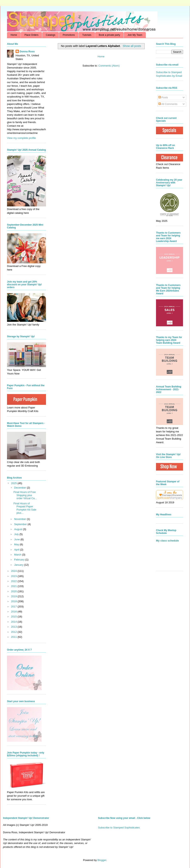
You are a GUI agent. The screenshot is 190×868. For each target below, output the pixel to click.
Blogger (102, 860)
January (19, 565)
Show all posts (132, 46)
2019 (14, 596)
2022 (14, 581)
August (19, 529)
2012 (14, 632)
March (18, 555)
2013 (14, 627)
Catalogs (50, 35)
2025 (14, 483)
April (17, 550)
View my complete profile (21, 138)
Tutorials (87, 35)
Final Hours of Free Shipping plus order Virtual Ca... (25, 495)
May (17, 544)
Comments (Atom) (109, 66)
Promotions (69, 35)
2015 (14, 617)
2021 (14, 586)
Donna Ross (27, 51)
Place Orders (31, 35)
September (21, 524)
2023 (14, 576)
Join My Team (135, 35)
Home (14, 35)
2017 (14, 607)
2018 (14, 601)
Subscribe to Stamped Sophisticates (119, 828)
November (21, 519)
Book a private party (109, 35)
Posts (163, 97)
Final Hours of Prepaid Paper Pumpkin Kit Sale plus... (25, 508)
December (21, 488)
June (17, 539)
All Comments (168, 104)
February (20, 560)
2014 (14, 622)
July (17, 534)
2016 (14, 612)
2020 (14, 591)
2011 (14, 637)
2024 (14, 571)
